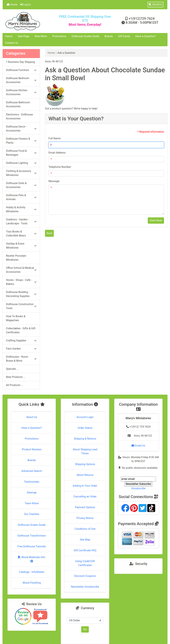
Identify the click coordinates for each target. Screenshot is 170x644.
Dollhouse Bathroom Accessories (18, 104)
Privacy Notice (85, 518)
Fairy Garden (21, 349)
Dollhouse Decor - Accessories (21, 129)
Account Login (85, 417)
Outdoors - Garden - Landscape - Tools (21, 221)
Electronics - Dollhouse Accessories (19, 116)
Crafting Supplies (21, 340)
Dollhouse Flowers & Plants (21, 141)
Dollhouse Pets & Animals (21, 197)
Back (49, 233)
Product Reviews (32, 449)
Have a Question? (146, 36)
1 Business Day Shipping (20, 62)
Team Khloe (32, 503)
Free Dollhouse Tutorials (32, 546)
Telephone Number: (60, 167)
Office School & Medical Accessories (21, 270)
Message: (54, 181)
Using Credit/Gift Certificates (85, 563)
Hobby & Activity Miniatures (21, 209)
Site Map (85, 540)
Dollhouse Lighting (21, 163)
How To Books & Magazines (16, 318)
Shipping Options (85, 464)
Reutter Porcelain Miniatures (16, 258)
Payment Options (85, 507)
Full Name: (55, 138)
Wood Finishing (32, 583)
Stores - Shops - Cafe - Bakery (21, 282)
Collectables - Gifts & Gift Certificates (21, 330)
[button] (155, 5)
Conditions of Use (85, 529)
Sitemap (32, 493)
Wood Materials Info (32, 559)
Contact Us (12, 43)
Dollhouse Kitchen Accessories (21, 92)
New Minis (41, 36)
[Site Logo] (30, 21)
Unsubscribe (138, 488)
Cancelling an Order (85, 497)
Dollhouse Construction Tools (21, 306)
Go (85, 629)
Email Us (138, 446)
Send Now (156, 220)
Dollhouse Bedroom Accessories (21, 80)
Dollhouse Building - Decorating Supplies (21, 294)
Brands (109, 36)
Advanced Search (32, 471)
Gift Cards (124, 36)
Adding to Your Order (85, 486)
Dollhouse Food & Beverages (21, 153)
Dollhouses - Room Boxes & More (21, 359)
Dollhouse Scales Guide (85, 36)
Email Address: (57, 153)
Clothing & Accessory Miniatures (21, 173)
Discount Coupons (85, 576)
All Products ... (15, 385)
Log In (25, 5)
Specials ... (12, 369)
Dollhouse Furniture (21, 70)
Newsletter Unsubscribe (85, 587)
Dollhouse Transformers (32, 536)
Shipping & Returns (85, 439)
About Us (32, 417)
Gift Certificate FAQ (85, 550)
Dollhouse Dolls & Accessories (21, 185)
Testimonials (32, 482)
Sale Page (23, 36)
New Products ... (16, 377)
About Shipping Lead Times (85, 451)
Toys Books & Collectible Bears (21, 234)
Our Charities (32, 514)
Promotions (59, 36)
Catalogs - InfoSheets (32, 572)
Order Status (85, 428)
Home (12, 5)
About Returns (85, 475)
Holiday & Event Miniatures (21, 246)
